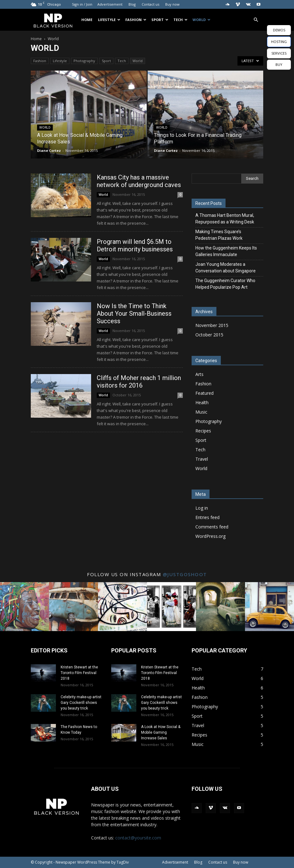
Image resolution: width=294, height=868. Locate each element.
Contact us (150, 4)
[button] (256, 20)
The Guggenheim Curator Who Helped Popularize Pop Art (225, 284)
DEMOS (279, 30)
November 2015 (212, 325)
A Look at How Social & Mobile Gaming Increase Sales (161, 732)
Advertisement (110, 4)
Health (202, 402)
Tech (180, 20)
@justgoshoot (185, 574)
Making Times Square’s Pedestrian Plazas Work (219, 235)
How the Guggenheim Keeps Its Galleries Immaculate (226, 251)
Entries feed (207, 517)
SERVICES (279, 53)
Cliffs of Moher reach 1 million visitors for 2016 (139, 382)
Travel (202, 459)
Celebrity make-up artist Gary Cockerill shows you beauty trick (81, 703)
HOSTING (279, 42)
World (201, 20)
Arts (199, 374)
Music (201, 412)
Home (87, 20)
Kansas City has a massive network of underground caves (139, 181)
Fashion (136, 20)
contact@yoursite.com (138, 838)
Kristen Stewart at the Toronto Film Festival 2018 (79, 673)
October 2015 (209, 335)
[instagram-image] (24, 607)
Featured (204, 393)
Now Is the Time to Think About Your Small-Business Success (134, 313)
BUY (279, 64)
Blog (132, 4)
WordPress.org (210, 536)
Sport (160, 20)
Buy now (172, 4)
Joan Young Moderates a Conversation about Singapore (226, 268)
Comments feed (212, 527)
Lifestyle (109, 20)
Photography (84, 61)
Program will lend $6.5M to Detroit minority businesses (135, 245)
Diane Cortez (49, 150)
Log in (202, 508)
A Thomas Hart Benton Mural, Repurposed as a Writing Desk (225, 219)
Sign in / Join (82, 4)
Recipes (203, 431)
